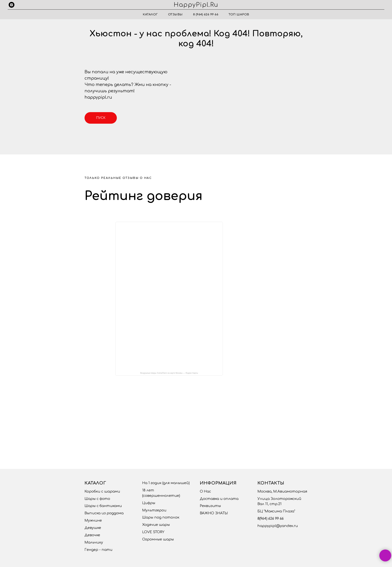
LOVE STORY (153, 532)
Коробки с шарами (102, 491)
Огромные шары (158, 539)
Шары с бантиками (103, 506)
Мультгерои (154, 510)
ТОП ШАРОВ (239, 15)
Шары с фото (97, 499)
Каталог (150, 15)
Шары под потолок (161, 517)
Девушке (93, 528)
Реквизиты (210, 506)
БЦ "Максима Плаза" (276, 511)
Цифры (149, 503)
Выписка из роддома (104, 513)
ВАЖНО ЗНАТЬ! (214, 513)
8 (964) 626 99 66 (206, 15)
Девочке (92, 535)
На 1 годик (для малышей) (166, 483)
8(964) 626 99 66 (271, 519)
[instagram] (12, 5)
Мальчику (94, 542)
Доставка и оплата (219, 499)
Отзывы (175, 15)
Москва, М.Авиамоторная (282, 491)
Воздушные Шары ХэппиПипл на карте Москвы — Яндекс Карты (169, 373)
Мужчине (93, 520)
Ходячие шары (156, 525)
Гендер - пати (98, 550)
